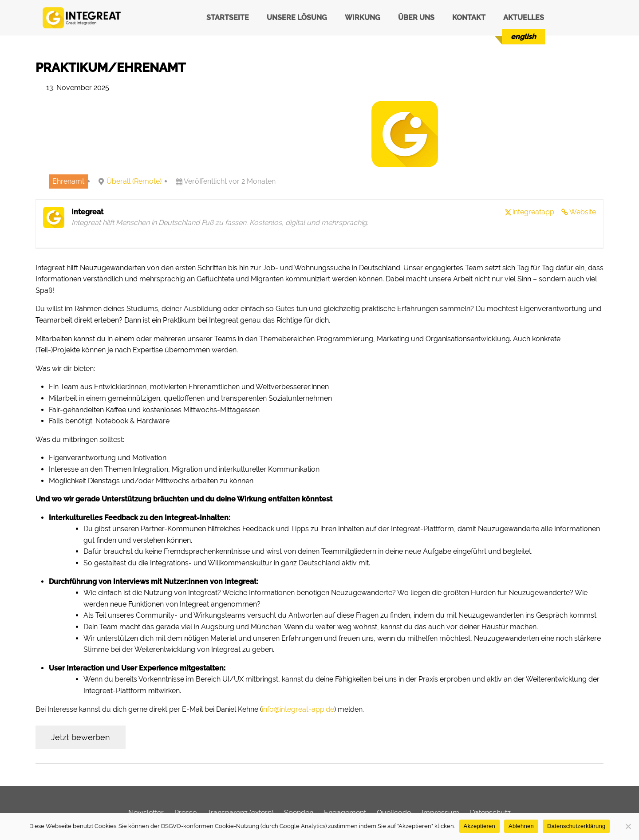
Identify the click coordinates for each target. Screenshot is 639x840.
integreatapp (533, 212)
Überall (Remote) (134, 181)
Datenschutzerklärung (576, 826)
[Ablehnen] (628, 826)
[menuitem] (523, 37)
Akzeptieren (479, 826)
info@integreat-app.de (298, 709)
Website (583, 212)
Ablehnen (521, 826)
